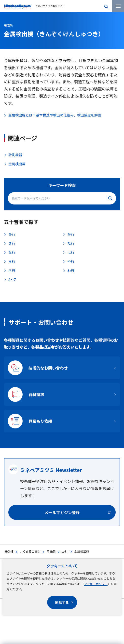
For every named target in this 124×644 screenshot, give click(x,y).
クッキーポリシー (96, 584)
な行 (12, 252)
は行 (71, 252)
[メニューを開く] (118, 6)
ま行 (12, 261)
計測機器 (15, 155)
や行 (71, 261)
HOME (9, 551)
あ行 (12, 234)
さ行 (12, 243)
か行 (65, 551)
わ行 (71, 271)
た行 (71, 243)
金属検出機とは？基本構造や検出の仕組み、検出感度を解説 (55, 115)
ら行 (12, 271)
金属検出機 (17, 164)
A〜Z (12, 280)
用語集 (51, 551)
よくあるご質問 (30, 551)
